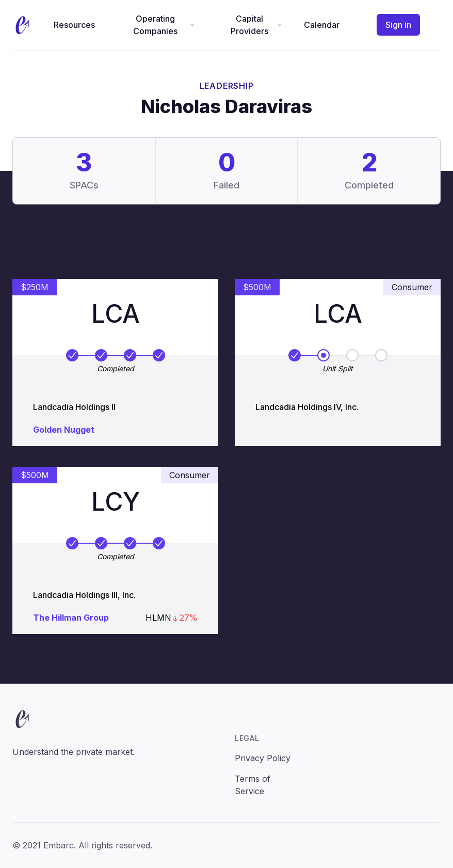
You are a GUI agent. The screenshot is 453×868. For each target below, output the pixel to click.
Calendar (322, 25)
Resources (74, 25)
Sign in (398, 25)
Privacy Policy (263, 758)
